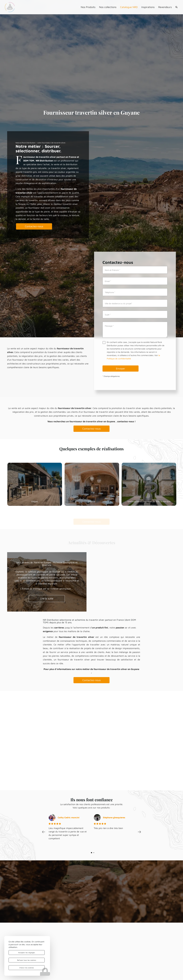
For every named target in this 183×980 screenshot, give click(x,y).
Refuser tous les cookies (27, 960)
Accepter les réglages (27, 953)
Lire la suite (47, 598)
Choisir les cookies (27, 968)
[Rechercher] (176, 7)
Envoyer (121, 369)
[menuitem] (88, 7)
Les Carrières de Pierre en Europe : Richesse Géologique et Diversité (47, 564)
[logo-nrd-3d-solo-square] (10, 7)
